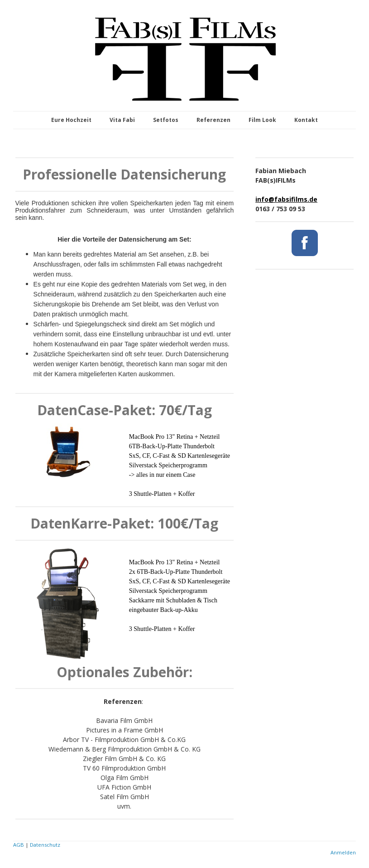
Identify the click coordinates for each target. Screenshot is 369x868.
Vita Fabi (122, 120)
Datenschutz (45, 845)
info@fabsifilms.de (286, 199)
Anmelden (343, 852)
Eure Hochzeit (71, 120)
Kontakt (306, 120)
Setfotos (166, 120)
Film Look (262, 120)
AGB (19, 845)
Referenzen (213, 120)
